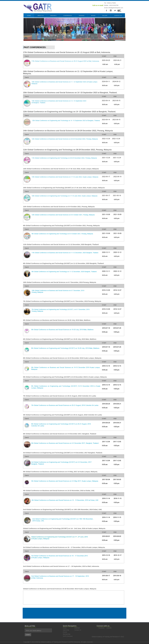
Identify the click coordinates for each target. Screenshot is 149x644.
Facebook (101, 628)
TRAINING (81, 16)
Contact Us (118, 16)
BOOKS (93, 16)
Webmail (77, 628)
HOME (29, 16)
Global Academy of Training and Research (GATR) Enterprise (60, 642)
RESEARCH (53, 16)
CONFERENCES (68, 16)
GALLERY (105, 16)
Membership (67, 634)
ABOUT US (41, 16)
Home (65, 628)
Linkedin (109, 628)
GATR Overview (68, 636)
